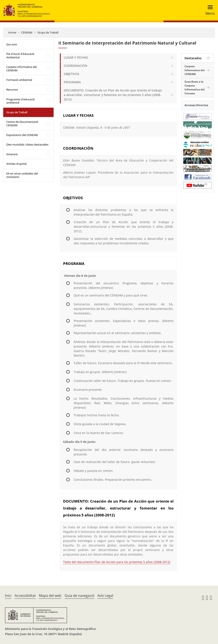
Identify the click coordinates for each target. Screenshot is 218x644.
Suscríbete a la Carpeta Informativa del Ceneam (195, 87)
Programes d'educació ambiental (21, 101)
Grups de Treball (48, 32)
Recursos (12, 90)
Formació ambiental (19, 80)
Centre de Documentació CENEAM (22, 123)
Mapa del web (50, 596)
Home (12, 32)
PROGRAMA (72, 82)
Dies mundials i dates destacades (27, 144)
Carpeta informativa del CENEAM (21, 69)
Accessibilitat (25, 596)
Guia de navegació (80, 596)
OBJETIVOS (72, 74)
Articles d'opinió (17, 164)
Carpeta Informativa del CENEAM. (195, 70)
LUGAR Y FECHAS (76, 57)
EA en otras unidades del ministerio (22, 175)
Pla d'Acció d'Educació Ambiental (20, 56)
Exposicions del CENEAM (22, 135)
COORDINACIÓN (76, 66)
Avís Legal (105, 596)
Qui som (12, 44)
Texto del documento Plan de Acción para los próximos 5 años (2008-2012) (117, 562)
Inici (8, 596)
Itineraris (12, 154)
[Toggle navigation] (209, 10)
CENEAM (27, 32)
